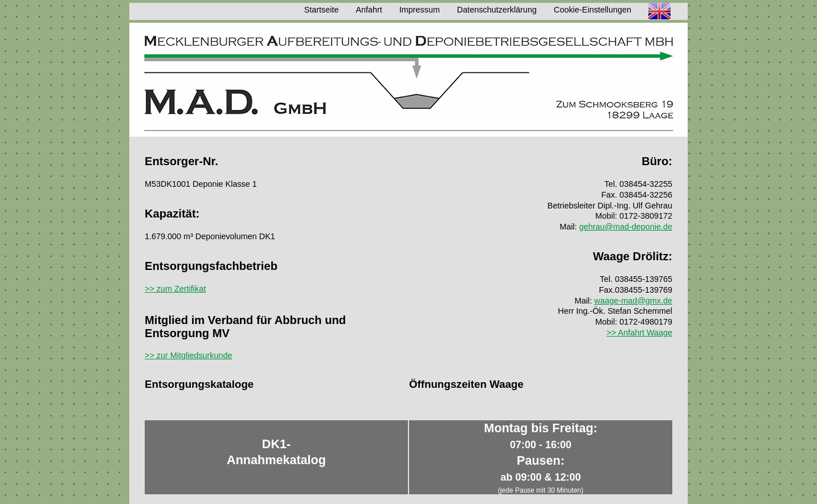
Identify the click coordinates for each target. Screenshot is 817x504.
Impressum (420, 10)
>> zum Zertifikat (175, 289)
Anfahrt (369, 10)
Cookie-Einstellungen (593, 10)
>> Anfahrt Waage (640, 333)
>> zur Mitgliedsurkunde (189, 355)
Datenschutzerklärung (497, 10)
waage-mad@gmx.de (633, 301)
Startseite (322, 10)
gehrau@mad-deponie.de (626, 227)
